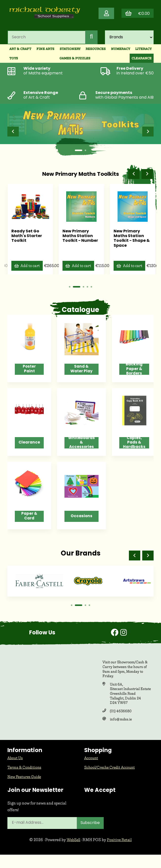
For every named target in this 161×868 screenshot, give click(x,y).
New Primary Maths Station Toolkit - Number (80, 239)
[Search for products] (46, 41)
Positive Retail (120, 853)
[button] (13, 136)
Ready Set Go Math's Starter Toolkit (27, 239)
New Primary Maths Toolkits (80, 179)
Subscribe (91, 836)
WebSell (73, 853)
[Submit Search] (91, 41)
